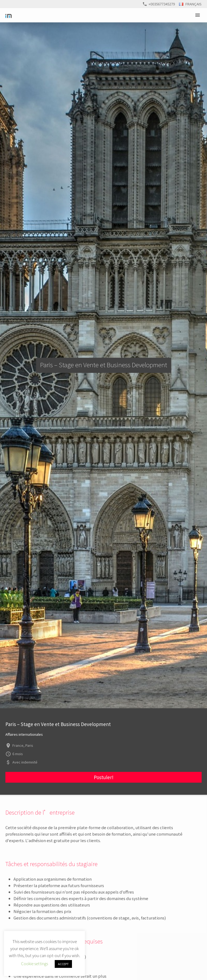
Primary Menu (198, 15)
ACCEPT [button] (63, 964)
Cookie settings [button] (34, 963)
